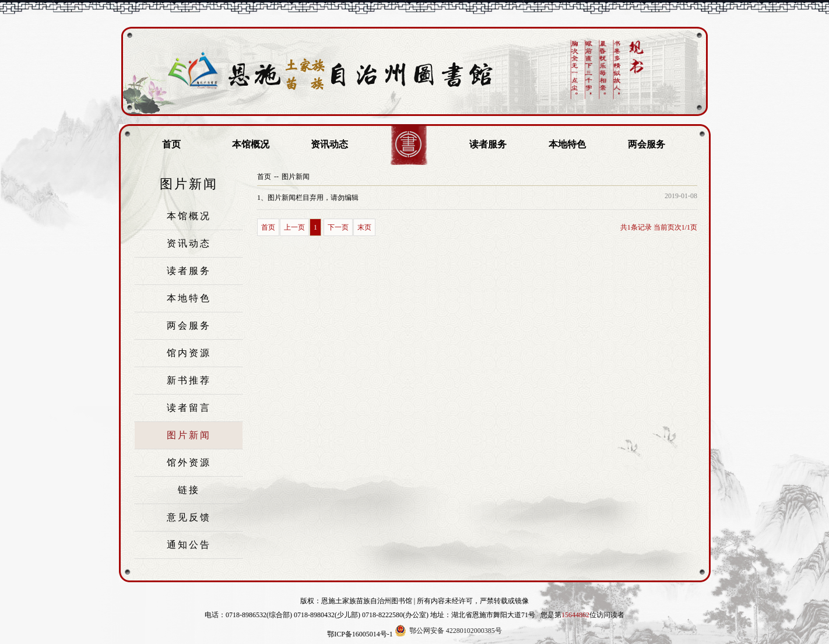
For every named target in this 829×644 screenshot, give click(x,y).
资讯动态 (329, 144)
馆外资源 (189, 462)
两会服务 (647, 144)
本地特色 (567, 144)
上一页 (294, 227)
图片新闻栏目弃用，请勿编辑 (308, 198)
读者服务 (488, 144)
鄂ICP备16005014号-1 (360, 634)
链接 (189, 490)
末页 (364, 227)
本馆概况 (251, 144)
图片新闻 (189, 435)
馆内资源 (189, 353)
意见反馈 (189, 517)
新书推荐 (189, 380)
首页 (171, 144)
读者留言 (189, 408)
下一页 (338, 227)
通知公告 (189, 545)
